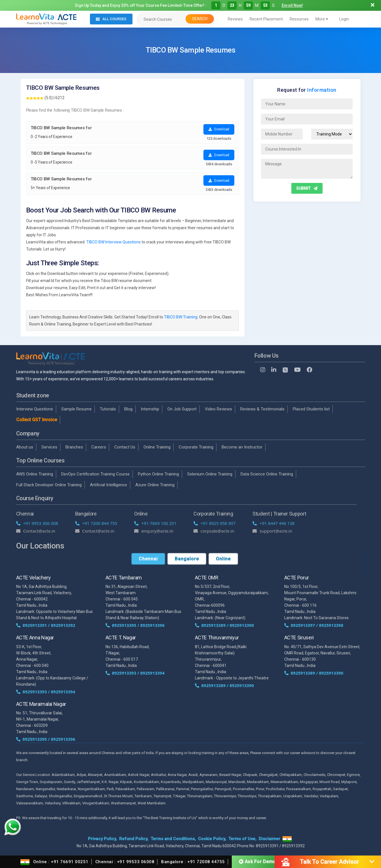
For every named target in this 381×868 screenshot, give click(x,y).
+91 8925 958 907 (214, 523)
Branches (74, 447)
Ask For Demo (257, 861)
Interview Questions (35, 409)
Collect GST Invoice (37, 420)
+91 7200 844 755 (96, 523)
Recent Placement (266, 19)
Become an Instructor (242, 447)
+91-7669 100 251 (155, 523)
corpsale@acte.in (214, 531)
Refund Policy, (134, 839)
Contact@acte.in (36, 531)
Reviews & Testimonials (262, 409)
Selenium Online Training (210, 474)
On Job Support (182, 409)
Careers (99, 447)
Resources (299, 19)
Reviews (235, 19)
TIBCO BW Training (181, 317)
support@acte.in (272, 531)
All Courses (111, 19)
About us (25, 447)
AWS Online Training (35, 474)
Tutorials (108, 409)
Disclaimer (270, 839)
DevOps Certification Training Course (95, 474)
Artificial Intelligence (109, 485)
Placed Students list (311, 409)
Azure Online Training (155, 485)
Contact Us (125, 447)
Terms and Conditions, (173, 839)
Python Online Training (158, 474)
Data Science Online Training (267, 474)
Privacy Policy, (102, 839)
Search (200, 19)
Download (219, 129)
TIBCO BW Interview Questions (113, 242)
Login (344, 19)
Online (223, 559)
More (322, 19)
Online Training (157, 447)
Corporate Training (196, 447)
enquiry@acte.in (154, 531)
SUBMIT (307, 188)
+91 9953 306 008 (37, 523)
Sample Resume (76, 409)
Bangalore (187, 559)
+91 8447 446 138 (273, 523)
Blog (128, 409)
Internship (150, 409)
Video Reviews (218, 409)
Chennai (148, 559)
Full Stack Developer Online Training (49, 485)
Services (49, 447)
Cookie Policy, (212, 839)
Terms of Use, (242, 839)
